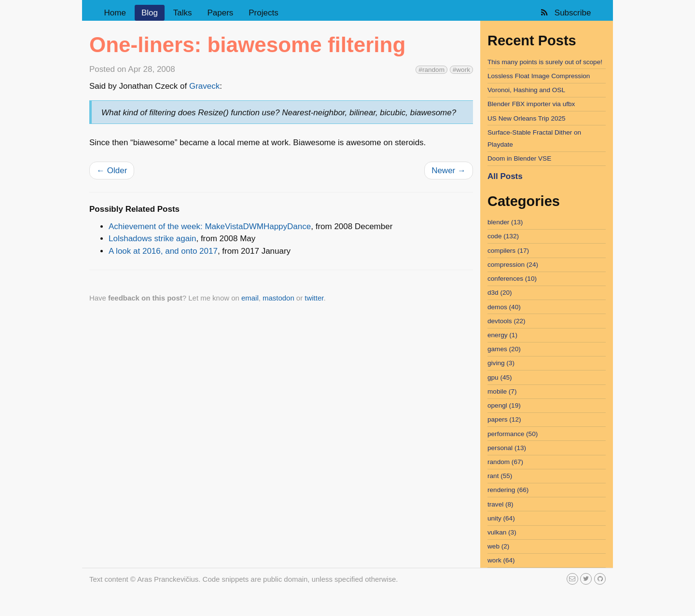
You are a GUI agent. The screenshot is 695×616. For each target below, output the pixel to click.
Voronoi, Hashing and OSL (526, 90)
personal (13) (507, 448)
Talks (183, 13)
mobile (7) (502, 391)
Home (115, 13)
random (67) (505, 462)
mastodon (278, 298)
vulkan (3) (502, 532)
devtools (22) (507, 321)
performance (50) (513, 434)
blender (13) (505, 222)
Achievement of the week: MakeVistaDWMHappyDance (210, 226)
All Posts (505, 176)
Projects (263, 13)
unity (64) (501, 518)
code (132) (503, 236)
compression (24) (513, 265)
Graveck (204, 86)
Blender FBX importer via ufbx (531, 104)
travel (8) (500, 504)
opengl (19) (504, 405)
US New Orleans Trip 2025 (527, 118)
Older (112, 171)
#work (461, 70)
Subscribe (565, 13)
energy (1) (502, 335)
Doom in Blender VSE (519, 158)
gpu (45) (500, 377)
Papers (220, 13)
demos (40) (504, 307)
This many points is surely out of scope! (545, 62)
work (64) (501, 560)
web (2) (498, 546)
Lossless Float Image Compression (539, 76)
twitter (314, 298)
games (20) (504, 349)
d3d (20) (500, 293)
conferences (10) (512, 279)
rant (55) (500, 476)
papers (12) (504, 419)
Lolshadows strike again (152, 239)
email (250, 298)
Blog (150, 13)
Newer (449, 171)
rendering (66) (508, 490)
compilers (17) (508, 251)
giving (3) (501, 363)
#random (431, 70)
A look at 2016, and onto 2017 (163, 251)
